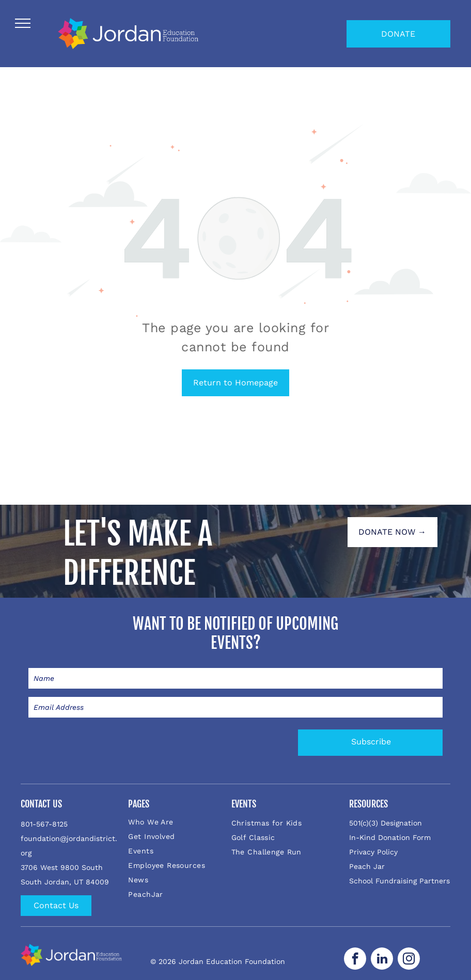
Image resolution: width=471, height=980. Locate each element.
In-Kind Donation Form (390, 837)
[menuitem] (178, 822)
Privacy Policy (373, 852)
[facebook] (355, 960)
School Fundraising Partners (399, 881)
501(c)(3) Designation (386, 823)
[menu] (23, 23)
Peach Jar (367, 866)
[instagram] (409, 960)
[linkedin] (382, 960)
